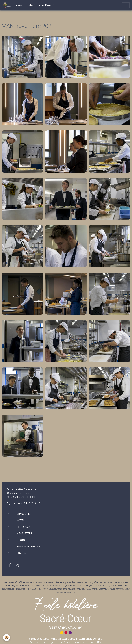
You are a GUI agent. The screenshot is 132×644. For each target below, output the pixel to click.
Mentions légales (28, 547)
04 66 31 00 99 (32, 503)
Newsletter (24, 534)
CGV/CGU (22, 553)
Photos (22, 540)
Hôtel (21, 520)
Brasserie (23, 514)
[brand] (28, 5)
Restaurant (24, 527)
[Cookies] (7, 638)
